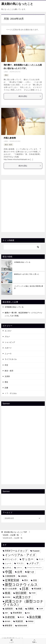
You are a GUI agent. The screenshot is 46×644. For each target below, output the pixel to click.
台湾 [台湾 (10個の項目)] (20, 572)
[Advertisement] (23, 205)
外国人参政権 (10, 138)
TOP (15, 532)
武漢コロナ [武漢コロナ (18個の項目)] (23, 597)
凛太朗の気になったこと (17, 4)
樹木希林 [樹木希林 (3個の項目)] (8, 597)
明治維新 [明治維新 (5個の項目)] (38, 589)
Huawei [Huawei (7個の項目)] (36, 551)
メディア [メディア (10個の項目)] (34, 563)
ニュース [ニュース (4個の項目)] (8, 563)
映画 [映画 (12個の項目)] (8, 593)
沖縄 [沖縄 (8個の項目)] (20, 609)
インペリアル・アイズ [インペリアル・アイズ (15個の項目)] (20, 555)
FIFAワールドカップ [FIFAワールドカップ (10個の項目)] (16, 551)
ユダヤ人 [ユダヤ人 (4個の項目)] (8, 568)
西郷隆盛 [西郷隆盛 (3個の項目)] (31, 621)
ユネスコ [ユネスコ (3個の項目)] (19, 568)
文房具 (7, 376)
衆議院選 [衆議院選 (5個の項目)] (19, 621)
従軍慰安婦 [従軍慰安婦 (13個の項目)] (12, 580)
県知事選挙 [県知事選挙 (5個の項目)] (17, 613)
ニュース (8, 354)
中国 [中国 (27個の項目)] (8, 572)
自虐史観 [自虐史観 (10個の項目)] (10, 617)
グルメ (7, 337)
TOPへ (35, 641)
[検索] (22, 247)
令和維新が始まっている (22, 262)
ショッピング (10, 342)
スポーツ (8, 348)
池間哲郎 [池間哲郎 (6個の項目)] (9, 609)
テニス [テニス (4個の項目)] (41, 559)
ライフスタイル (11, 359)
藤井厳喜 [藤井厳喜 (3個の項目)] (8, 621)
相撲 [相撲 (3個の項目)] (6, 613)
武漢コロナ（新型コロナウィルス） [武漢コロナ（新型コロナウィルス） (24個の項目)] (23, 603)
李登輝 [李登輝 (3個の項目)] (33, 593)
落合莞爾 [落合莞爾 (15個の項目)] (35, 617)
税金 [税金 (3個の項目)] (28, 613)
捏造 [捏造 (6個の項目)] (35, 580)
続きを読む (30, 96)
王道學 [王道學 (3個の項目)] (41, 609)
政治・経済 (8, 145)
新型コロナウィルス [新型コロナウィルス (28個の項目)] (21, 585)
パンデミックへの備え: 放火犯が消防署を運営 (29, 287)
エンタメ (8, 331)
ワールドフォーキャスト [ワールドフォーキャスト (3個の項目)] (34, 568)
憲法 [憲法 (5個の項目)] (26, 580)
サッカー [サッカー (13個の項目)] (28, 559)
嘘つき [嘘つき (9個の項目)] (31, 572)
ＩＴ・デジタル (11, 393)
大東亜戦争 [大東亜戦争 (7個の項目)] (10, 576)
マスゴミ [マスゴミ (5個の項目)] (20, 563)
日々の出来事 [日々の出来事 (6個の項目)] (11, 589)
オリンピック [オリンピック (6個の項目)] (11, 559)
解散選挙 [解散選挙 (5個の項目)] (9, 626)
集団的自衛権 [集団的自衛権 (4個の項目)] (22, 626)
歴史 (6, 75)
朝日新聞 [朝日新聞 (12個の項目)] (21, 593)
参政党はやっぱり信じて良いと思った (27, 274)
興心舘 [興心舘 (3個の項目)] (22, 617)
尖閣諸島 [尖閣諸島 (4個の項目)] (24, 576)
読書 (6, 388)
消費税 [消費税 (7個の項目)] (31, 609)
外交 (6, 365)
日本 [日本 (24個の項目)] (25, 589)
